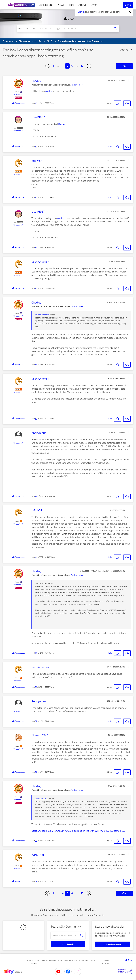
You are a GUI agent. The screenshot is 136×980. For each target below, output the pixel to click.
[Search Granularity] (27, 29)
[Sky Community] (22, 5)
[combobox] (74, 29)
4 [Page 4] (63, 66)
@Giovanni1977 (42, 798)
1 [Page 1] (53, 66)
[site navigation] (4, 5)
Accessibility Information (88, 960)
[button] (129, 80)
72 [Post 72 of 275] (36, 721)
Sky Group (105, 964)
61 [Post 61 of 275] (36, 103)
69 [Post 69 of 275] (36, 557)
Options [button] (124, 50)
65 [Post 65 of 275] (36, 288)
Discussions (46, 5)
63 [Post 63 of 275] (36, 197)
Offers (94, 5)
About (82, 5)
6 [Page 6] (72, 66)
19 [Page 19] (82, 66)
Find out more (77, 85)
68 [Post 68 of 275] (36, 496)
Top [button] (130, 960)
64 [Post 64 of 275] (36, 247)
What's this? (18, 94)
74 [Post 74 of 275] (36, 841)
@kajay (49, 91)
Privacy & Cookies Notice (67, 960)
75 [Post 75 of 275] (36, 882)
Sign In (128, 5)
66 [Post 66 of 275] (36, 365)
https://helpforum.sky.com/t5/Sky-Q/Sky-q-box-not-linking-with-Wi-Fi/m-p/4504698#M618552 (78, 831)
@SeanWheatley (42, 315)
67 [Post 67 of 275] (36, 419)
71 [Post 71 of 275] (36, 687)
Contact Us (33, 964)
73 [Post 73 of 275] (36, 772)
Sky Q (68, 18)
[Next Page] (89, 66)
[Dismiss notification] (130, 12)
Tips (71, 5)
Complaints (104, 960)
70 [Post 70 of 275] (36, 653)
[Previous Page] (47, 66)
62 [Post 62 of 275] (36, 147)
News (61, 5)
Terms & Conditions (49, 960)
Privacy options (33, 960)
